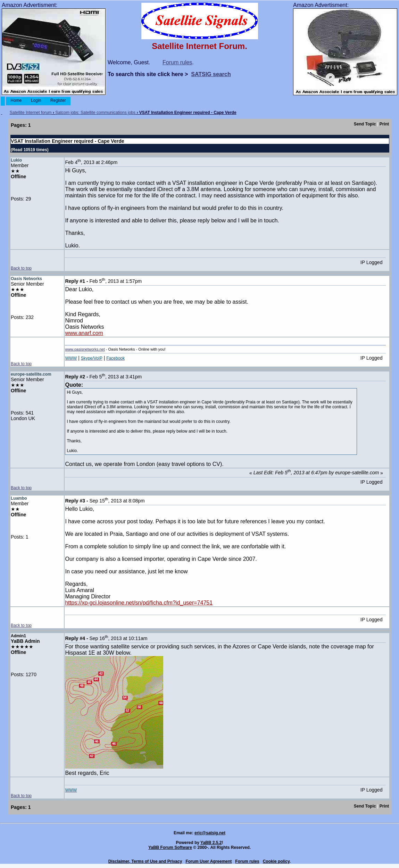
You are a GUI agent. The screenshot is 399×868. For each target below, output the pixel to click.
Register (58, 100)
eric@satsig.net (210, 833)
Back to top (21, 268)
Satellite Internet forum (31, 113)
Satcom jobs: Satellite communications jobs (95, 113)
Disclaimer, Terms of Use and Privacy (145, 861)
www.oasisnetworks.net (85, 349)
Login (36, 100)
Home (16, 100)
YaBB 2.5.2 (211, 843)
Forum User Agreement (209, 861)
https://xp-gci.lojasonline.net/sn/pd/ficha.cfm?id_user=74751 (139, 603)
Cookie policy (276, 861)
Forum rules (177, 62)
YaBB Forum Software (170, 847)
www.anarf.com (84, 333)
